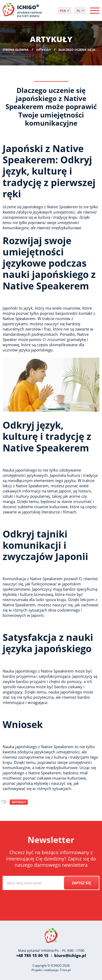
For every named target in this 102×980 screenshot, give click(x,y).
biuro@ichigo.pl (70, 955)
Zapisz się (81, 883)
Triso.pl (65, 970)
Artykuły (19, 802)
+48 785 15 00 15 (32, 955)
